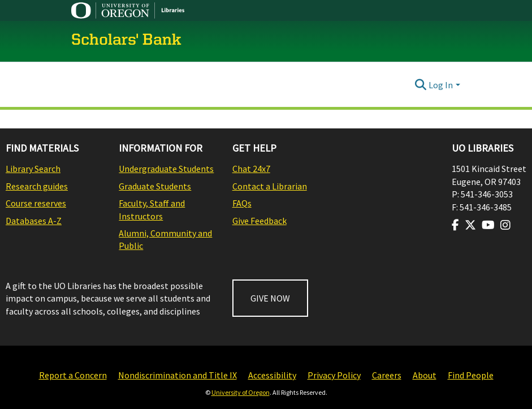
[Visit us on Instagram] (505, 225)
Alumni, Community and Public (165, 239)
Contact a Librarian (270, 186)
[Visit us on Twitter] (470, 225)
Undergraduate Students (166, 169)
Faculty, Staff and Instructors (152, 209)
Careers (387, 375)
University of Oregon (241, 392)
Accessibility (272, 375)
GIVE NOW (270, 298)
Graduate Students (155, 186)
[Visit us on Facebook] (455, 225)
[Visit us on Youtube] (488, 225)
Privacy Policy (334, 375)
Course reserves (36, 203)
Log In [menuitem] (441, 85)
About (425, 375)
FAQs (242, 203)
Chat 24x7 (251, 169)
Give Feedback (259, 221)
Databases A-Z (34, 221)
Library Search (33, 169)
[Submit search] (420, 85)
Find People (471, 375)
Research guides (37, 186)
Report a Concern (73, 375)
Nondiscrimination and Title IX (178, 375)
